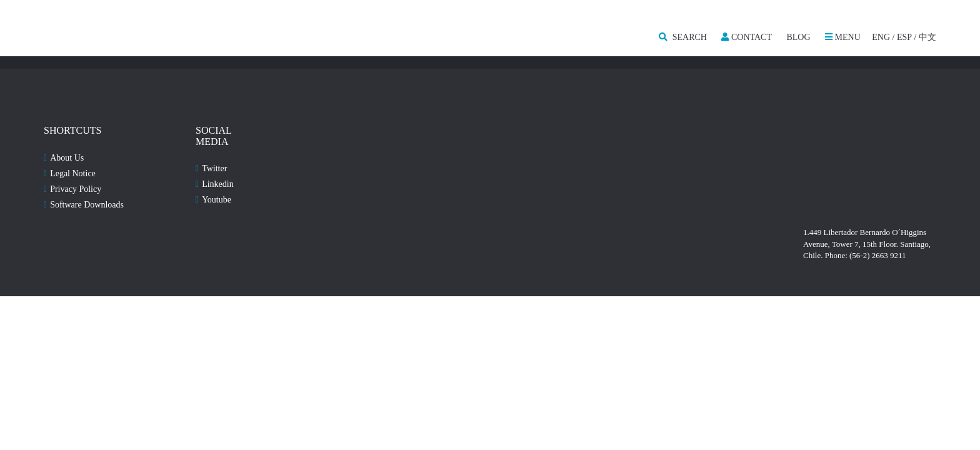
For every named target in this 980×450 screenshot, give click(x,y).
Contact (747, 37)
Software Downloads (87, 205)
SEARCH (683, 37)
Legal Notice (73, 173)
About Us (67, 158)
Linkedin (218, 184)
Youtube (217, 200)
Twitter (214, 168)
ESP (904, 37)
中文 (927, 37)
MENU (843, 37)
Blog (798, 37)
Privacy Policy (76, 189)
